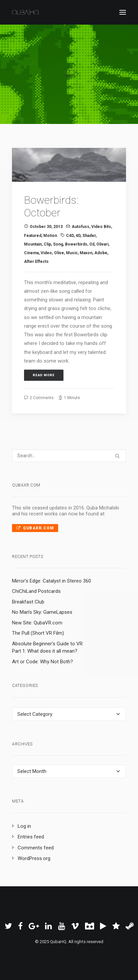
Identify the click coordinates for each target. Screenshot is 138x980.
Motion (50, 236)
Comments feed (36, 848)
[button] (69, 165)
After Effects (36, 262)
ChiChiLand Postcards (36, 591)
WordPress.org (34, 858)
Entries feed (31, 837)
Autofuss (80, 227)
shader (89, 236)
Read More (44, 375)
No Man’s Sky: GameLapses (42, 612)
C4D (70, 236)
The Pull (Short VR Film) (38, 633)
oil (92, 244)
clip (47, 244)
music (72, 253)
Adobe (101, 253)
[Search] (69, 456)
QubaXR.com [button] (35, 528)
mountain (33, 244)
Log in (24, 826)
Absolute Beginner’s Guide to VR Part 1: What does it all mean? (47, 648)
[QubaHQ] (25, 12)
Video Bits (101, 227)
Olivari (102, 244)
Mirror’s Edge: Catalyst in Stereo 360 (51, 581)
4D (78, 236)
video (46, 253)
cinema (31, 253)
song (58, 244)
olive (59, 253)
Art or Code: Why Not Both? (42, 662)
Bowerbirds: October (51, 206)
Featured (33, 236)
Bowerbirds (76, 244)
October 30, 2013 (46, 227)
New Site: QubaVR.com (37, 623)
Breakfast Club (28, 602)
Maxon (86, 253)
